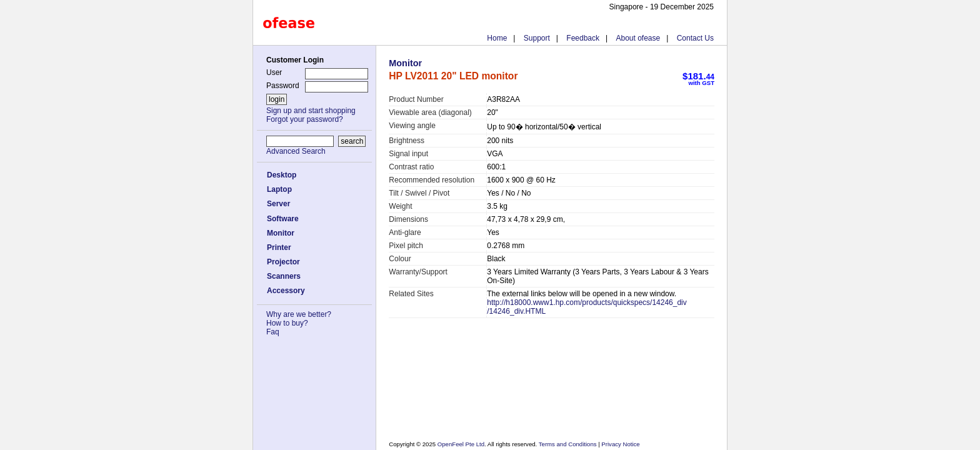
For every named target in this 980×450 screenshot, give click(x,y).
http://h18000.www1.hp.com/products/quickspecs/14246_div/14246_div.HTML (587, 307)
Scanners (284, 276)
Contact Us (695, 38)
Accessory (286, 291)
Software (283, 219)
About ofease (638, 38)
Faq (273, 332)
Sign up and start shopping (311, 111)
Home (497, 38)
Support (537, 38)
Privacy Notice (620, 444)
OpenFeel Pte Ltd (461, 444)
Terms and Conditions (568, 444)
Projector (283, 262)
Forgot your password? (305, 119)
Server (278, 204)
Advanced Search (296, 151)
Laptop (279, 189)
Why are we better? (299, 314)
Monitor (281, 233)
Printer (279, 247)
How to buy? (287, 323)
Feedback (583, 38)
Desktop (282, 175)
